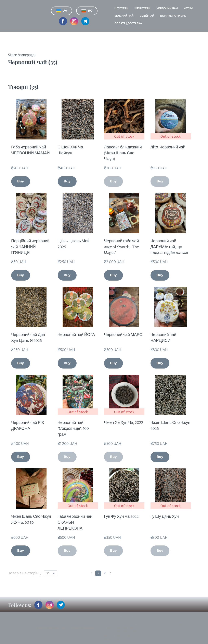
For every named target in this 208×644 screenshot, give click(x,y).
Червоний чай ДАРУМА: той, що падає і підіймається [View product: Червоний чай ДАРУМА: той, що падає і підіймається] (169, 247)
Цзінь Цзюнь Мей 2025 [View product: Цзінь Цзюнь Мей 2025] (74, 244)
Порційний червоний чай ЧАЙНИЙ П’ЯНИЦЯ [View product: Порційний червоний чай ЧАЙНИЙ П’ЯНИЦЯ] (30, 247)
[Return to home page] (15, 16)
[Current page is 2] (105, 573)
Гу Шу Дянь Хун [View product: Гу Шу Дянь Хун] (165, 517)
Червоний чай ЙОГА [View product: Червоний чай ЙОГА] (76, 335)
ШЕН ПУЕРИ (142, 8)
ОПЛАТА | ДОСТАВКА (128, 23)
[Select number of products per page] (50, 573)
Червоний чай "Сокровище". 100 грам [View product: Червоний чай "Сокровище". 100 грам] (73, 429)
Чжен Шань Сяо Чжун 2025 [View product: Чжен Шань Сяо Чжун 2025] (170, 426)
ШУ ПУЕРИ (121, 8)
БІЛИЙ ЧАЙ (147, 16)
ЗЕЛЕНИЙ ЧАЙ (124, 16)
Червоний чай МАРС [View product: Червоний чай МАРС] (123, 335)
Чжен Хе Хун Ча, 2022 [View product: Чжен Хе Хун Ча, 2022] (124, 423)
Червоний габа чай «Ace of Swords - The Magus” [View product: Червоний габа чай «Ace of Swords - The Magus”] (121, 247)
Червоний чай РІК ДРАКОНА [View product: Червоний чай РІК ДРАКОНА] (28, 426)
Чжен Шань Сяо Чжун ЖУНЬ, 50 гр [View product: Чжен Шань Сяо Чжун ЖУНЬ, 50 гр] (31, 520)
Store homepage (21, 55)
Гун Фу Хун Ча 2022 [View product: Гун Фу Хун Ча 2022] (121, 517)
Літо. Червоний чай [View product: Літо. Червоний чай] (168, 147)
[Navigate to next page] (110, 573)
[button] (62, 11)
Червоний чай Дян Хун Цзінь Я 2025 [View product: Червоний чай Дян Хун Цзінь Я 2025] (28, 338)
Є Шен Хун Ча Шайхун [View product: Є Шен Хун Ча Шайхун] (70, 150)
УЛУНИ (188, 8)
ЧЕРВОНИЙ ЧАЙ (167, 8)
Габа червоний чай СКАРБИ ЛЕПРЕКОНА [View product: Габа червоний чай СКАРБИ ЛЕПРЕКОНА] (75, 523)
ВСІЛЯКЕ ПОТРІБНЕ (173, 16)
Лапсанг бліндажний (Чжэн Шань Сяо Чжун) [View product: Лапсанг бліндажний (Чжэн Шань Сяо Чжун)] (123, 153)
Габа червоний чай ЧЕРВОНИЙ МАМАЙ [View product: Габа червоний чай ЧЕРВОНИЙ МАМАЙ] (30, 150)
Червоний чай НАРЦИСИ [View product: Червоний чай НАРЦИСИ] (163, 338)
